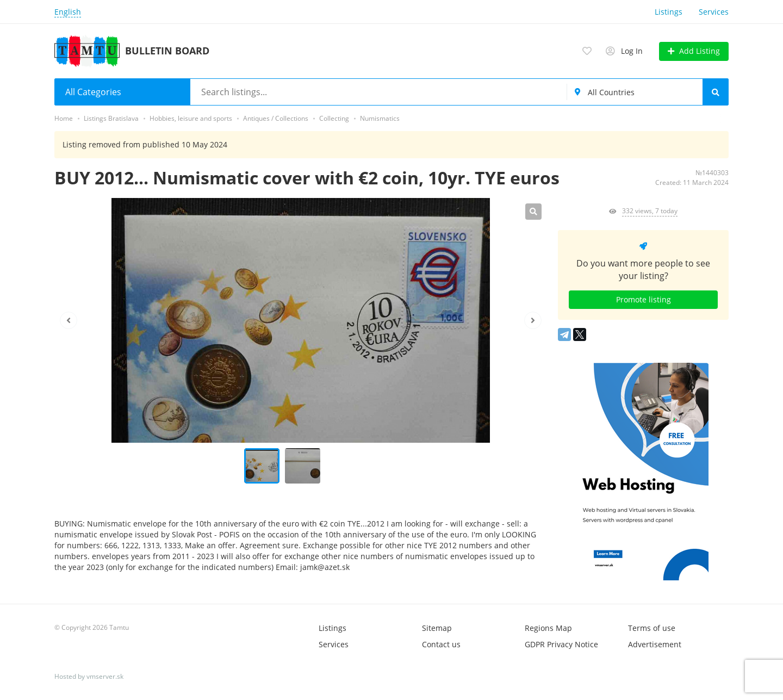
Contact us (441, 644)
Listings (669, 12)
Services (714, 12)
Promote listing (644, 299)
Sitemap (437, 628)
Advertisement (655, 644)
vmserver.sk (105, 676)
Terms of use (652, 628)
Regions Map (548, 628)
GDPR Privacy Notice (561, 644)
